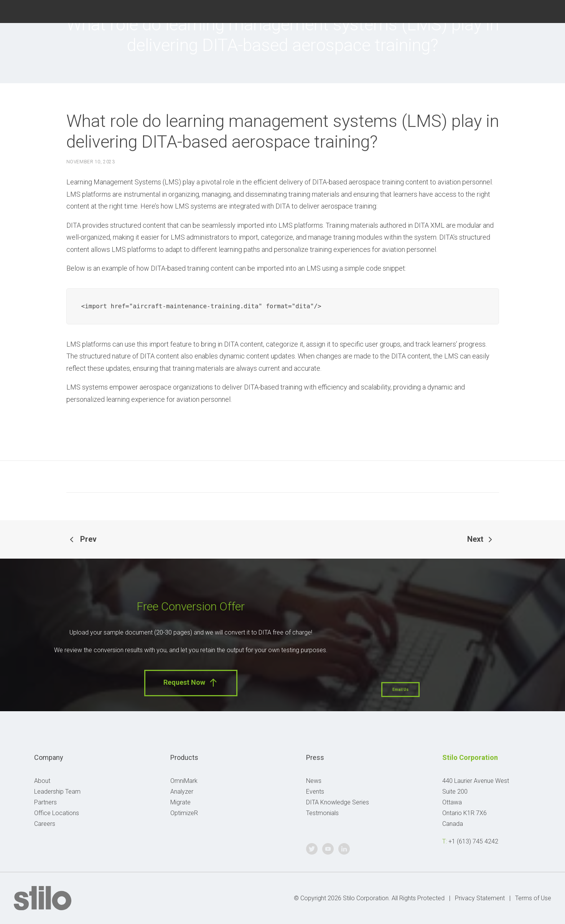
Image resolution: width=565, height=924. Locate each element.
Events (315, 792)
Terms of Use (533, 898)
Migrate (180, 802)
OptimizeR (184, 813)
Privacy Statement (480, 898)
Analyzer (182, 792)
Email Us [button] (400, 690)
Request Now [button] (191, 683)
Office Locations (57, 813)
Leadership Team (57, 792)
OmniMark (184, 781)
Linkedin (547, 11)
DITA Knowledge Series (338, 802)
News (314, 781)
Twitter (509, 11)
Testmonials (322, 813)
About (42, 781)
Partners (45, 802)
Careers (45, 824)
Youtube (528, 11)
